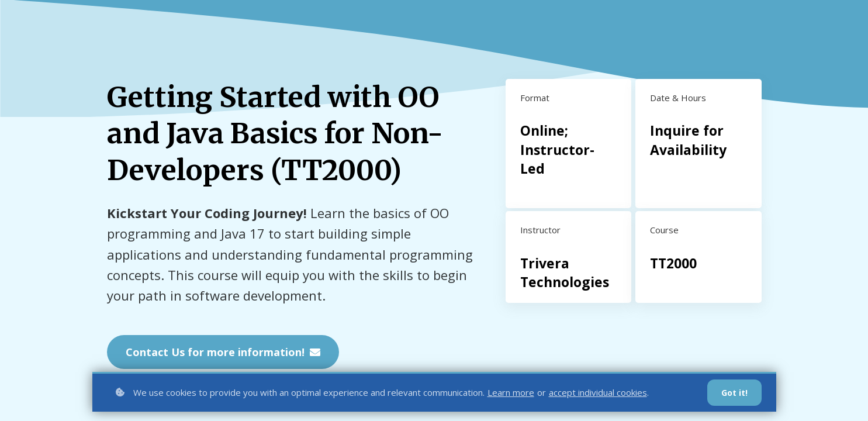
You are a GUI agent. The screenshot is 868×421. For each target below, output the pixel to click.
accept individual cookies (598, 392)
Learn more (511, 392)
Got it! (734, 393)
